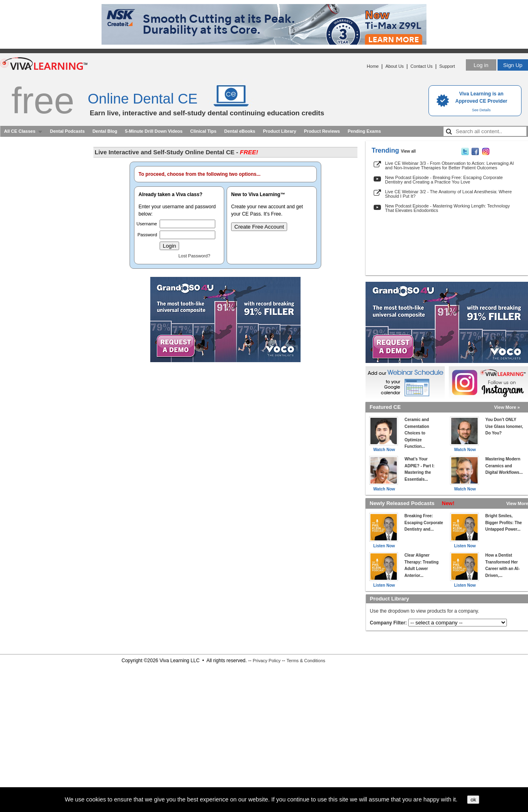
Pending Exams (364, 131)
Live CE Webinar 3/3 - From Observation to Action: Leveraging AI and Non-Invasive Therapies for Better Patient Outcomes (449, 165)
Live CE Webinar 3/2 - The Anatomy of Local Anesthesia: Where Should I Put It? (448, 194)
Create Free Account (259, 227)
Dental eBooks (240, 131)
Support (447, 66)
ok (473, 800)
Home (373, 66)
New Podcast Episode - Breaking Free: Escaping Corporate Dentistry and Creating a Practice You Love (444, 180)
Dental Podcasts (67, 131)
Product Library (279, 131)
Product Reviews (322, 131)
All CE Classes (20, 131)
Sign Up (513, 65)
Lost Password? (194, 256)
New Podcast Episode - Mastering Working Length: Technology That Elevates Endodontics (447, 208)
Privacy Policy (266, 661)
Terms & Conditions (306, 661)
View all (408, 151)
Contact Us (422, 66)
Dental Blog (105, 131)
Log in (481, 65)
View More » (507, 407)
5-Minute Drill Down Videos (154, 131)
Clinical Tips (203, 131)
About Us (395, 66)
